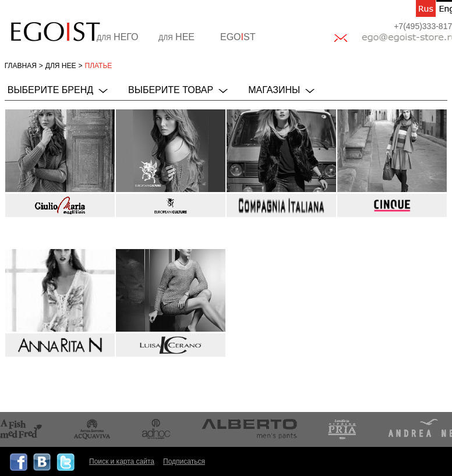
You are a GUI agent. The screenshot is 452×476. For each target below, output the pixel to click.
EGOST (238, 37)
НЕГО (118, 37)
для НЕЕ (61, 66)
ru (426, 8)
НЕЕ (176, 37)
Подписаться (184, 461)
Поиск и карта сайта (122, 461)
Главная (21, 66)
